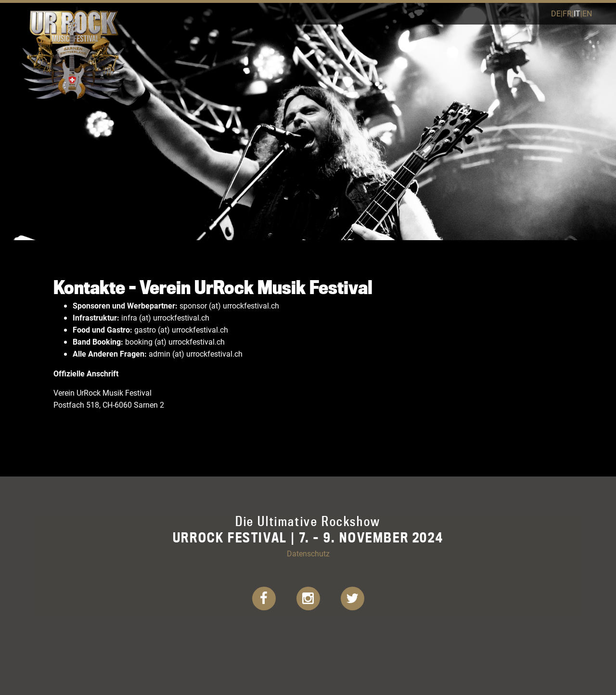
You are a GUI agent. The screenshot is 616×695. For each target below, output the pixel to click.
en (587, 13)
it (577, 13)
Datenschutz (308, 553)
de (556, 13)
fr (567, 13)
